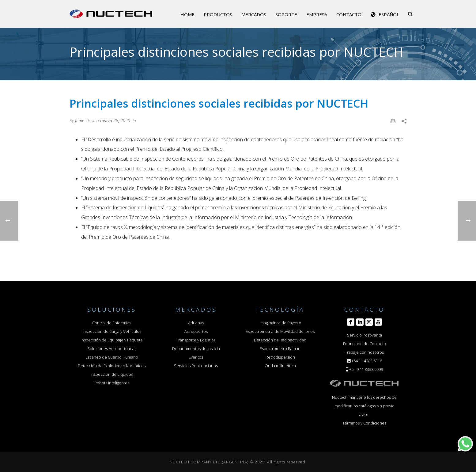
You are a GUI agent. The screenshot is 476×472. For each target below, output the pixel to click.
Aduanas (196, 323)
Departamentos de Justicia (196, 348)
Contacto (349, 14)
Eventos (196, 357)
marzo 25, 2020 (115, 121)
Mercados (254, 14)
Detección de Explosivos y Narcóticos (112, 366)
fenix (79, 121)
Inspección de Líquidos (112, 374)
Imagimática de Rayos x (280, 323)
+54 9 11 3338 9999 (366, 369)
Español (389, 14)
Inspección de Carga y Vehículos (112, 331)
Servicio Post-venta (365, 335)
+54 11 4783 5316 (367, 361)
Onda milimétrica (280, 366)
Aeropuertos (196, 331)
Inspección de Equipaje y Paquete (112, 340)
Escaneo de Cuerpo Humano (112, 357)
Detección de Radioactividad (280, 340)
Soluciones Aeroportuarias (112, 348)
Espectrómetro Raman (280, 348)
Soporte (286, 14)
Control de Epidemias (112, 323)
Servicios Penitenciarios (196, 366)
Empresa (317, 14)
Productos (218, 14)
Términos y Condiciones (364, 423)
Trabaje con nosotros (364, 352)
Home (187, 14)
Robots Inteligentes (112, 383)
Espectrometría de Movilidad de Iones (280, 331)
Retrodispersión (280, 357)
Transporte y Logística (196, 340)
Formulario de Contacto (365, 344)
